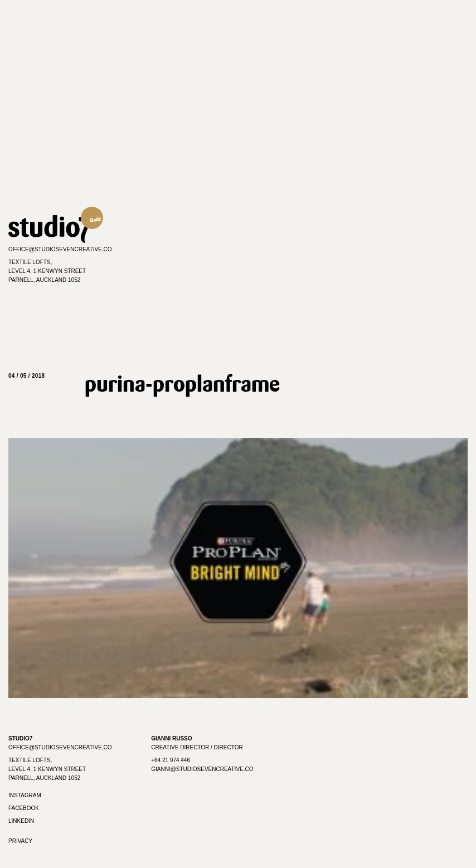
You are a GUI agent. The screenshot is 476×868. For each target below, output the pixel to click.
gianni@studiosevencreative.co (202, 769)
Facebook (24, 808)
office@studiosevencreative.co (60, 249)
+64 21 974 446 (171, 760)
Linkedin (21, 821)
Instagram (25, 795)
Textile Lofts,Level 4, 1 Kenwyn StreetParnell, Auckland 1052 (47, 271)
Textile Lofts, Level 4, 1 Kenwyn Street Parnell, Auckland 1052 (47, 769)
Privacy (20, 841)
